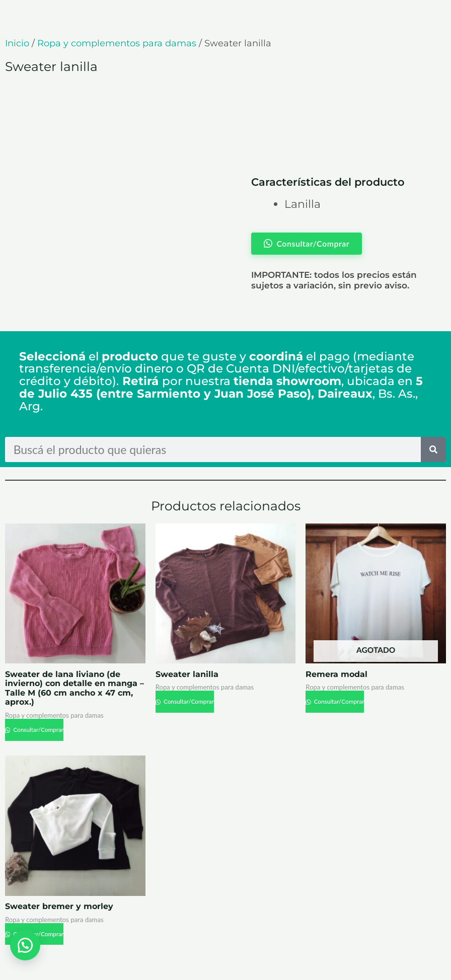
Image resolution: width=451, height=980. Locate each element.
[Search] (433, 449)
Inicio (17, 43)
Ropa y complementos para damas (117, 43)
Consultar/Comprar (38, 730)
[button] (25, 945)
